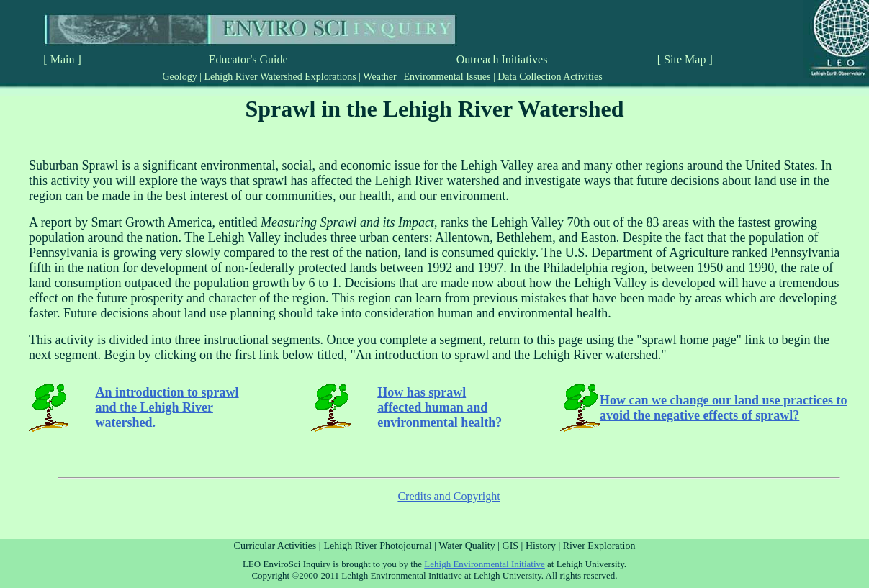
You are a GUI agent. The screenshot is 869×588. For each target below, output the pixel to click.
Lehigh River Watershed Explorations (280, 77)
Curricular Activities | (278, 546)
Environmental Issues (447, 77)
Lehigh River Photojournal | (382, 546)
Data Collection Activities (549, 77)
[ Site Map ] (685, 59)
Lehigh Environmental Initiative (485, 564)
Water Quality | (470, 546)
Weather (380, 77)
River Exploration (599, 546)
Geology (181, 77)
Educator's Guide (248, 59)
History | (544, 546)
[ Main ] (62, 59)
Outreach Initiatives (502, 59)
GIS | (514, 546)
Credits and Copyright (449, 496)
